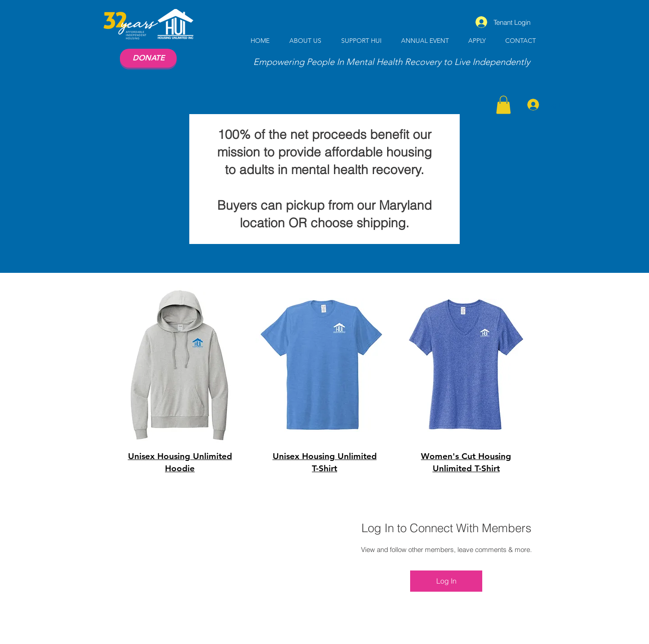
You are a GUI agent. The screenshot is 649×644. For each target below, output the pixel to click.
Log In (446, 581)
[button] (503, 105)
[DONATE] (148, 58)
